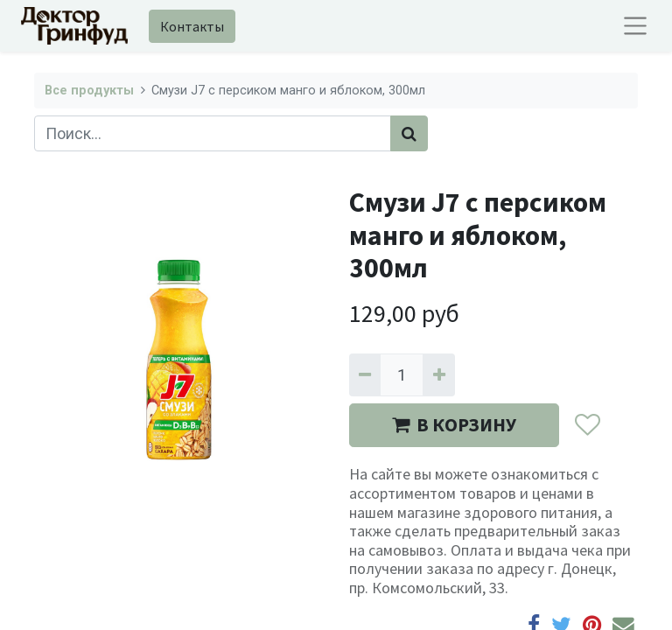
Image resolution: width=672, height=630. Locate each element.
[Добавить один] (438, 375)
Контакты (192, 26)
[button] (587, 425)
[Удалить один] (365, 375)
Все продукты (89, 91)
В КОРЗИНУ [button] (454, 425)
